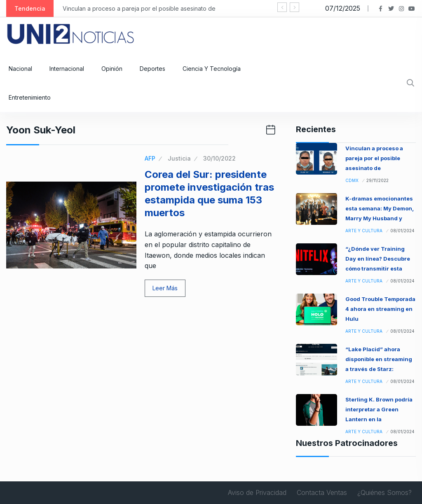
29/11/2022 (377, 180)
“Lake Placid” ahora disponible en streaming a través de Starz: (379, 359)
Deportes (152, 69)
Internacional (67, 69)
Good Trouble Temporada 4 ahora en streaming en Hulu (380, 309)
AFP (150, 158)
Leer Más (165, 288)
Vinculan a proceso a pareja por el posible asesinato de (139, 8)
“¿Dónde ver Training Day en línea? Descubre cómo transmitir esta (378, 259)
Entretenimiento (30, 97)
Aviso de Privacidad (257, 492)
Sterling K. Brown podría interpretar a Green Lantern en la (379, 409)
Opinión (112, 69)
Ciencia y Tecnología (212, 69)
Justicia (179, 158)
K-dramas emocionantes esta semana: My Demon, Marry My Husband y (380, 208)
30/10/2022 (219, 158)
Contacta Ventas (322, 492)
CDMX (352, 180)
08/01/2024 (402, 231)
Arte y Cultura (364, 231)
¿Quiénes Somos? (384, 492)
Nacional (20, 69)
